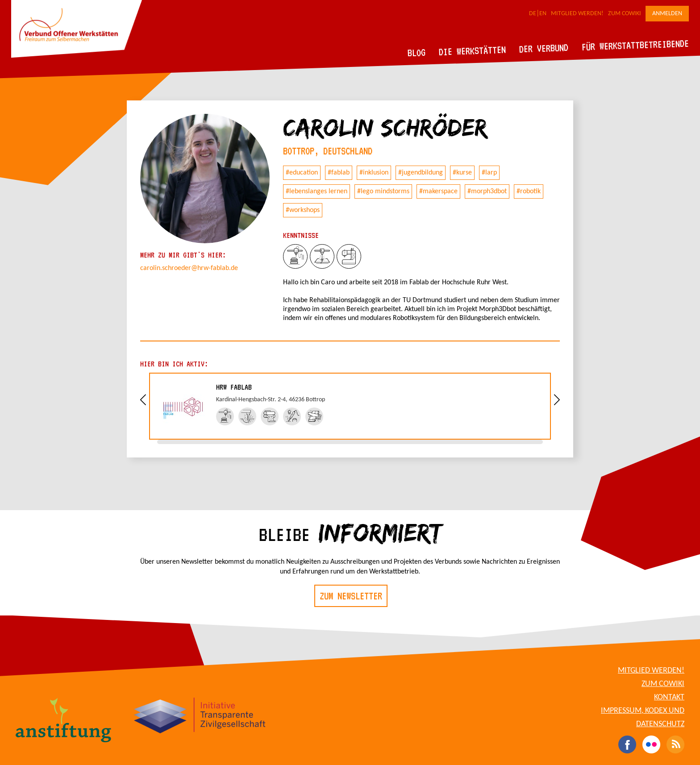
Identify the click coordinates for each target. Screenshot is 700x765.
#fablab (339, 173)
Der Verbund (544, 48)
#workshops (303, 210)
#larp (489, 173)
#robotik (529, 191)
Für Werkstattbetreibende (635, 45)
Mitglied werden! (577, 14)
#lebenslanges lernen (317, 191)
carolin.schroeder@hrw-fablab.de (189, 268)
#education (302, 173)
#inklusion (374, 173)
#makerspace (438, 191)
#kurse (462, 173)
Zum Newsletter (351, 596)
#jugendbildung (421, 173)
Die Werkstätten (473, 51)
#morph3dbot (487, 191)
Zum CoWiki (625, 14)
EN (543, 14)
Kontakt (669, 697)
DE (533, 14)
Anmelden (667, 14)
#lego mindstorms (383, 191)
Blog (417, 52)
